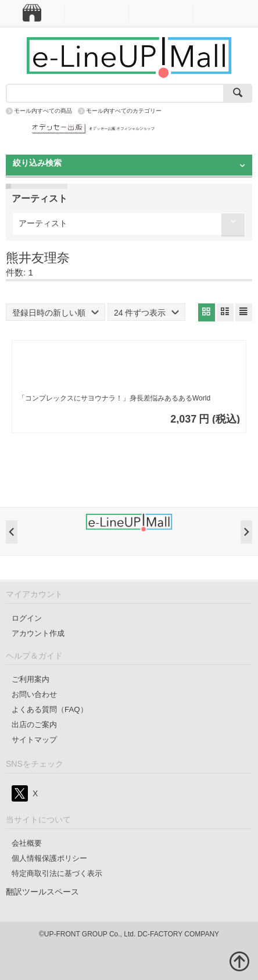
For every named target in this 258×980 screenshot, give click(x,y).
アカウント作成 (38, 633)
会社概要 (27, 843)
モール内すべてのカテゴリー (124, 111)
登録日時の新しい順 (55, 313)
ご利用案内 (31, 679)
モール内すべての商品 (43, 111)
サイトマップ (34, 740)
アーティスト (43, 223)
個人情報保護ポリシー (49, 858)
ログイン (27, 618)
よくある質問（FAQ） (50, 709)
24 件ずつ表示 (146, 313)
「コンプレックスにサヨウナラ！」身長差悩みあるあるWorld (114, 398)
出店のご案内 (34, 725)
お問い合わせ (34, 694)
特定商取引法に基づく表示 (57, 873)
